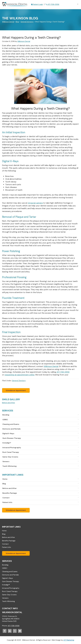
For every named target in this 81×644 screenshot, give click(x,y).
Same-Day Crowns (10, 457)
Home (5, 479)
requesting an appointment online (19, 375)
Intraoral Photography (12, 448)
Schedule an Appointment (16, 390)
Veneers (6, 461)
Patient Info (7, 502)
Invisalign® (7, 443)
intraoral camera (35, 203)
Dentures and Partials (11, 429)
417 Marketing (69, 640)
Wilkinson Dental (15, 5)
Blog (4, 484)
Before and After (10, 488)
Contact (6, 498)
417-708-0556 (52, 4)
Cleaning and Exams (11, 424)
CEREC (5, 420)
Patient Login (37, 4)
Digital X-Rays (8, 434)
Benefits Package (10, 493)
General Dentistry (19, 381)
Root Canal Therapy (11, 452)
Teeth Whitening (9, 466)
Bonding (6, 415)
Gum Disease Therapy (12, 438)
